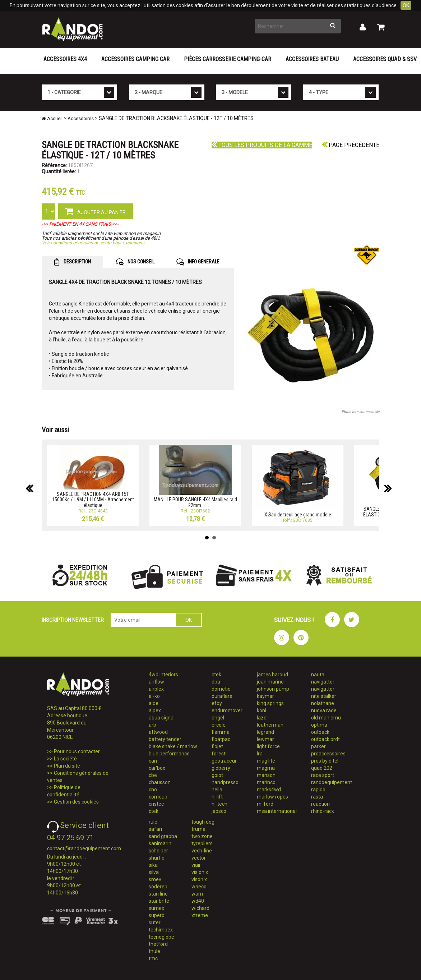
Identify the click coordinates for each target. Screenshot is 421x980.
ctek (154, 811)
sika (153, 865)
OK (406, 5)
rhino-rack (323, 811)
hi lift (217, 797)
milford (265, 804)
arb (152, 725)
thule (154, 951)
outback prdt (325, 739)
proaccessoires (328, 754)
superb (157, 915)
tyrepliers (202, 843)
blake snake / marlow (173, 746)
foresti (219, 754)
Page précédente (351, 145)
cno (153, 790)
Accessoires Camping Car (135, 59)
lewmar (265, 739)
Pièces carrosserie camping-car (228, 59)
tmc (153, 958)
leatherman (270, 725)
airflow (156, 682)
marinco (266, 782)
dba (216, 682)
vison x (199, 879)
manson (266, 775)
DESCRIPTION (72, 262)
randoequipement (332, 782)
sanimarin (160, 843)
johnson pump (273, 689)
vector (199, 858)
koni (262, 710)
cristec (156, 804)
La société (65, 759)
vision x (200, 872)
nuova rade (324, 710)
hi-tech (219, 804)
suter (155, 923)
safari (155, 829)
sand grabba (163, 836)
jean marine (270, 682)
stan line (158, 894)
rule (153, 822)
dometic (221, 689)
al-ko (154, 696)
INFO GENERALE (198, 262)
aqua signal (162, 718)
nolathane (323, 703)
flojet (217, 746)
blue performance (169, 754)
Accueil (52, 118)
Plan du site (67, 766)
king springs (270, 703)
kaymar (265, 696)
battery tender (165, 739)
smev (155, 879)
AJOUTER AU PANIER (96, 211)
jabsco (219, 811)
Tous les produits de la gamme (262, 145)
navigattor (323, 682)
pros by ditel (325, 761)
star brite (159, 901)
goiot (217, 775)
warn (197, 894)
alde (154, 703)
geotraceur (224, 761)
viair (196, 865)
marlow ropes (272, 797)
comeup (158, 797)
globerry (221, 768)
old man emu (326, 718)
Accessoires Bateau (312, 59)
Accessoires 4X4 (65, 59)
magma (266, 768)
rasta (317, 797)
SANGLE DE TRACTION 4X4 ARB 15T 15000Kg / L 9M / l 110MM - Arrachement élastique (93, 500)
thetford (158, 944)
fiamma (221, 732)
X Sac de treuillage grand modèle (298, 515)
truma (198, 829)
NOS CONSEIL (135, 262)
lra (260, 754)
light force (268, 746)
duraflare (222, 696)
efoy (217, 703)
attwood (158, 732)
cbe (153, 775)
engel (218, 718)
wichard (200, 908)
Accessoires (81, 118)
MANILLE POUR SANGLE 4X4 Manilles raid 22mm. (195, 502)
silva (154, 872)
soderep (158, 887)
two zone (202, 836)
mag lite (266, 761)
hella (217, 790)
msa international (277, 811)
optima (319, 725)
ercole (219, 725)
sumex (156, 908)
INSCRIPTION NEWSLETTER (73, 620)
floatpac (221, 739)
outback (320, 732)
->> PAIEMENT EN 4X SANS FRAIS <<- (80, 224)
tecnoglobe (161, 937)
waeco (199, 887)
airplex (156, 689)
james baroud (272, 675)
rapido (318, 790)
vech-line (202, 851)
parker (318, 746)
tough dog (203, 822)
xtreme (200, 915)
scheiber (158, 851)
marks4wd (269, 790)
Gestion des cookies (76, 802)
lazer (263, 718)
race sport (323, 775)
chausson (160, 782)
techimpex (161, 930)
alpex (155, 710)
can (153, 761)
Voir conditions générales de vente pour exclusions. (94, 243)
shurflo (157, 858)
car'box (157, 768)
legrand (265, 732)
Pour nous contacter (77, 751)
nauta (318, 675)
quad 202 (322, 768)
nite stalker (324, 696)
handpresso (225, 782)
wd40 (198, 901)
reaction (320, 804)
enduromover (227, 710)
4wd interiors (163, 675)
